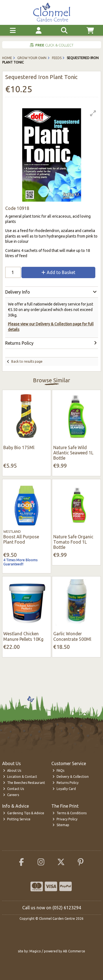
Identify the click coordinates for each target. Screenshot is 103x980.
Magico (35, 951)
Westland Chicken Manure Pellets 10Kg (23, 636)
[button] (93, 113)
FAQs (58, 770)
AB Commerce (74, 951)
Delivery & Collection (71, 777)
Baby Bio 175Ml (19, 447)
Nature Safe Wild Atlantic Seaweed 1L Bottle (73, 453)
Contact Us (13, 789)
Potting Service (17, 819)
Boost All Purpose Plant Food (21, 539)
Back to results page (27, 361)
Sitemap (61, 825)
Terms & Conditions (69, 813)
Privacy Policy (65, 819)
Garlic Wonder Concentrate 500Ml (72, 636)
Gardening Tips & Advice (24, 813)
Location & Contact (20, 777)
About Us (12, 770)
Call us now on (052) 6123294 (52, 908)
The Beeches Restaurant (24, 783)
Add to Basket (58, 272)
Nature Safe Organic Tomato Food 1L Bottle (73, 542)
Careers (11, 795)
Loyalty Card (64, 789)
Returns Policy (66, 783)
